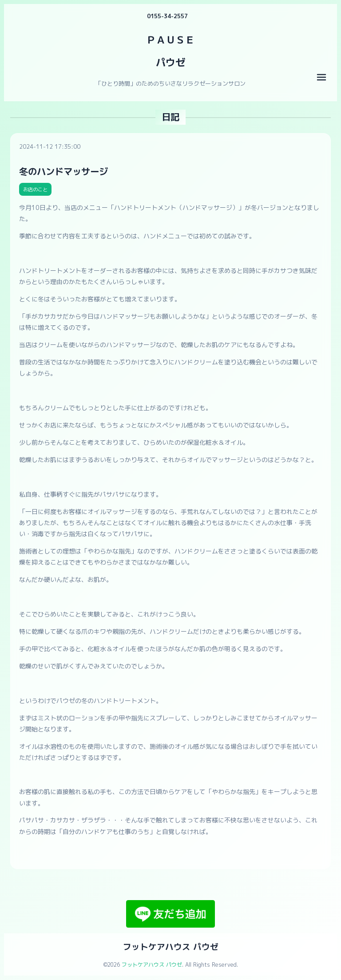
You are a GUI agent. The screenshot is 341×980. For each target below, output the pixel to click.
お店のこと (35, 190)
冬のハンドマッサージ (63, 172)
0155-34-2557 (167, 16)
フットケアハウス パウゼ (171, 947)
